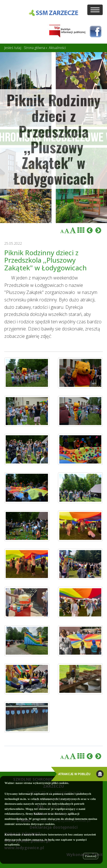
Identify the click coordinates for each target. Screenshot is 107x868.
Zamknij (91, 856)
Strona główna (34, 48)
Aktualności (57, 48)
